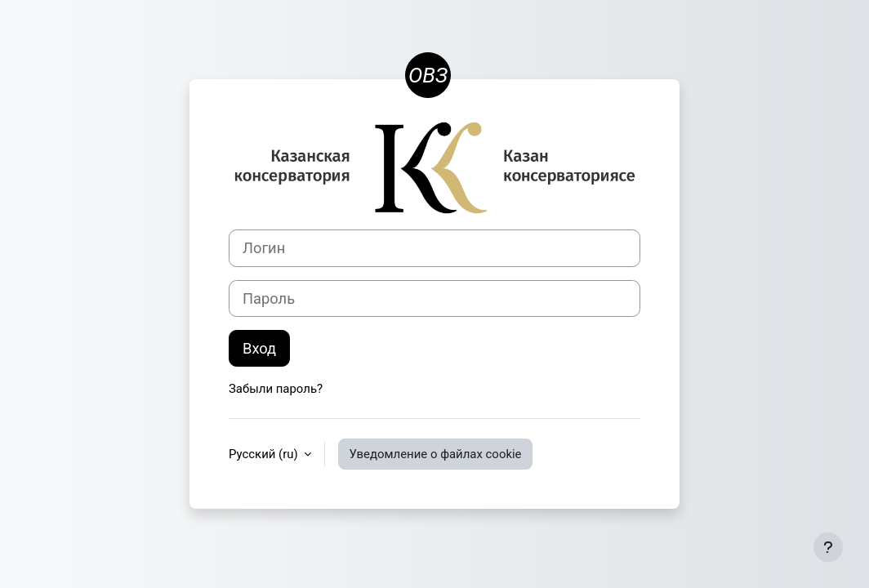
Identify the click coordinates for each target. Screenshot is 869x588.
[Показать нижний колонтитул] (828, 547)
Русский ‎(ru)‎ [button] (265, 454)
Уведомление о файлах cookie (435, 454)
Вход (259, 348)
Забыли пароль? (276, 389)
